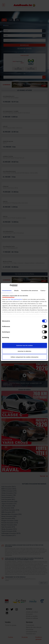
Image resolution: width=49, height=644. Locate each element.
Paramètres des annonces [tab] (30, 290)
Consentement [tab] (7, 290)
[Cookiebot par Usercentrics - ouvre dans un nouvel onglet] (10, 286)
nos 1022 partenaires (15, 299)
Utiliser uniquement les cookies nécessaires (25, 357)
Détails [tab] (16, 290)
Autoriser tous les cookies (25, 345)
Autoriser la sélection (24, 351)
